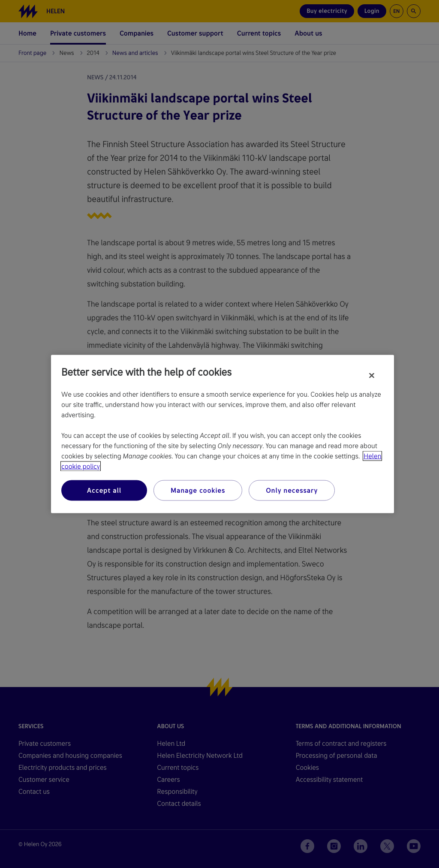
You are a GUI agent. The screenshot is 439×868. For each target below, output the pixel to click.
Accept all (104, 490)
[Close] (372, 376)
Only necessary (292, 490)
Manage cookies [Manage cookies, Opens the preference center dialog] (198, 490)
